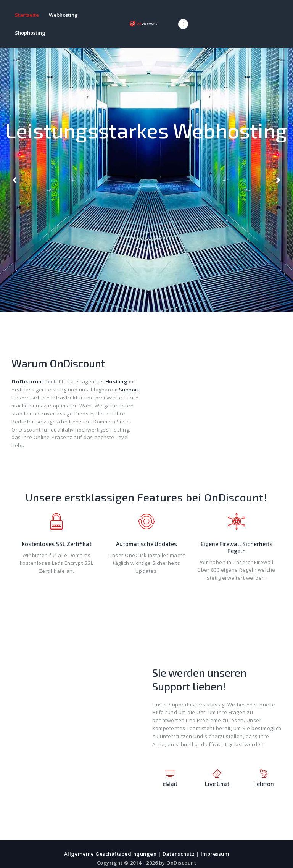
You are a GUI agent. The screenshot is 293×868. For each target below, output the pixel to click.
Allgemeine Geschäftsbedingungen (110, 836)
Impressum (215, 836)
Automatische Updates (146, 526)
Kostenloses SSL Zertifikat (57, 526)
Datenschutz (179, 836)
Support (129, 372)
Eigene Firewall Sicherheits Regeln (237, 529)
